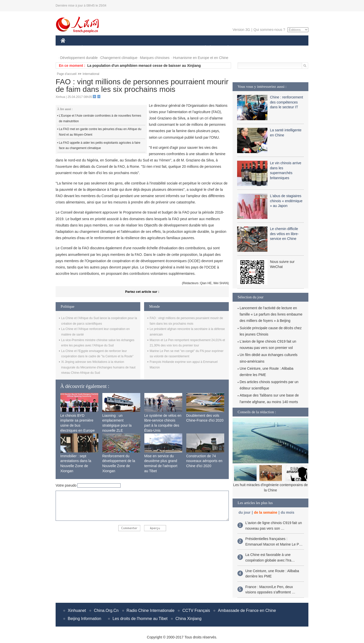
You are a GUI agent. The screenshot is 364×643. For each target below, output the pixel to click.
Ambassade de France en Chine (247, 610)
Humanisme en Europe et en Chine (201, 58)
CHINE (69, 48)
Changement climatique (119, 58)
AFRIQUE (136, 48)
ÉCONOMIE (91, 48)
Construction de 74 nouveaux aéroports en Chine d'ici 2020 (204, 461)
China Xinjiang (188, 619)
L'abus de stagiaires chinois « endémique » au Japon (286, 201)
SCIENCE (158, 48)
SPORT (246, 48)
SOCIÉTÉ (203, 48)
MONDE (114, 48)
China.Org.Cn (106, 610)
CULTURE (180, 48)
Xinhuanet (77, 610)
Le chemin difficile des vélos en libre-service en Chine (284, 234)
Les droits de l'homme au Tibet (140, 619)
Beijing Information (85, 619)
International (91, 74)
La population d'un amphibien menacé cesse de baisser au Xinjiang (144, 66)
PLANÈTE (225, 48)
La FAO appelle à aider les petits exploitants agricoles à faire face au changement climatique (100, 146)
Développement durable (79, 58)
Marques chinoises (155, 58)
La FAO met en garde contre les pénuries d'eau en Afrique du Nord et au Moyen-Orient (100, 132)
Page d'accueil (67, 74)
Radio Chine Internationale (151, 610)
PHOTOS (290, 48)
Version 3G (241, 30)
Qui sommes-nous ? (269, 30)
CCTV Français (196, 610)
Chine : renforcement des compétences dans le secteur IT (287, 102)
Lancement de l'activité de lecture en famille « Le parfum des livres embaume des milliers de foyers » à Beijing (271, 314)
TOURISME (267, 48)
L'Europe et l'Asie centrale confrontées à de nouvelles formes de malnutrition (100, 118)
